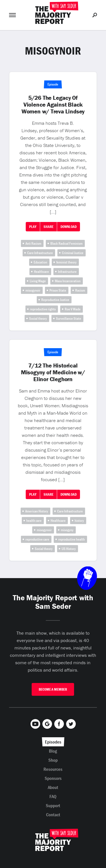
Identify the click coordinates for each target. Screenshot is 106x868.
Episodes (53, 742)
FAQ (53, 796)
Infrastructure (67, 272)
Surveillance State (69, 318)
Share (48, 227)
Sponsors (53, 778)
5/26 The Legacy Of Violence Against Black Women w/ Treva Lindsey (53, 105)
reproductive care (37, 539)
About (53, 787)
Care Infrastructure (40, 253)
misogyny (67, 530)
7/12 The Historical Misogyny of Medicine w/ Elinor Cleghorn (53, 372)
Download (69, 227)
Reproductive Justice (55, 300)
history (79, 521)
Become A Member (53, 689)
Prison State (58, 290)
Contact (53, 815)
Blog (53, 751)
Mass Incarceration (68, 281)
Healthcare (41, 272)
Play (33, 227)
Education (40, 262)
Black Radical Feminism (66, 243)
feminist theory (66, 262)
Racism (80, 290)
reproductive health (72, 539)
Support (53, 805)
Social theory (38, 318)
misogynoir (33, 290)
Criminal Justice (73, 253)
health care (34, 521)
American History (37, 511)
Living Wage (38, 281)
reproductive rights (43, 309)
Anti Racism (33, 243)
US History (69, 549)
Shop (53, 760)
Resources (53, 769)
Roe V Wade (73, 309)
